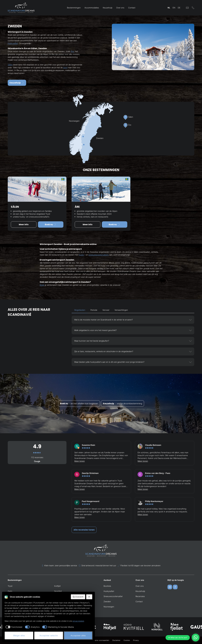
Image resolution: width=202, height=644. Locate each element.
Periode (94, 310)
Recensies (140, 596)
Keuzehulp (108, 8)
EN (174, 8)
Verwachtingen (121, 310)
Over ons (120, 8)
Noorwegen (109, 607)
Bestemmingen (74, 8)
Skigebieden (80, 310)
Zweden (107, 602)
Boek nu (51, 224)
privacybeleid (78, 621)
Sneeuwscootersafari (113, 596)
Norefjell (58, 591)
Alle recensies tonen (84, 530)
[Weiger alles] (89, 597)
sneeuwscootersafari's (99, 255)
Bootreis (107, 586)
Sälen (10, 65)
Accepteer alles (78, 635)
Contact (132, 8)
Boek (42, 285)
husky (82, 255)
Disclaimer (116, 640)
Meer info (24, 224)
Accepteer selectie (49, 635)
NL (169, 8)
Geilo (10, 591)
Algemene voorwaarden (100, 640)
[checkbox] (13, 627)
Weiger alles (19, 635)
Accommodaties (92, 8)
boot (65, 68)
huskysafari (13, 43)
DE (179, 8)
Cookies (127, 640)
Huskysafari (109, 591)
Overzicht (78, 597)
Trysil (10, 586)
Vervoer (106, 310)
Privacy (136, 640)
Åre (72, 51)
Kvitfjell (57, 586)
